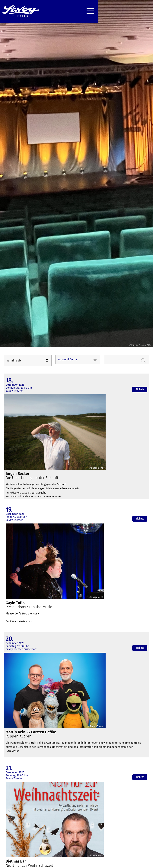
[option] (76, 177)
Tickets (140, 389)
